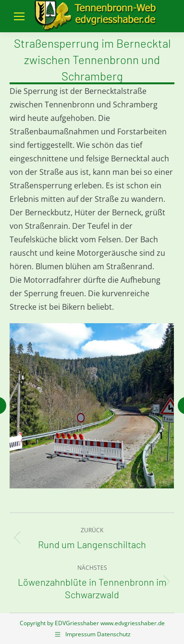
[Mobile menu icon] (19, 16)
